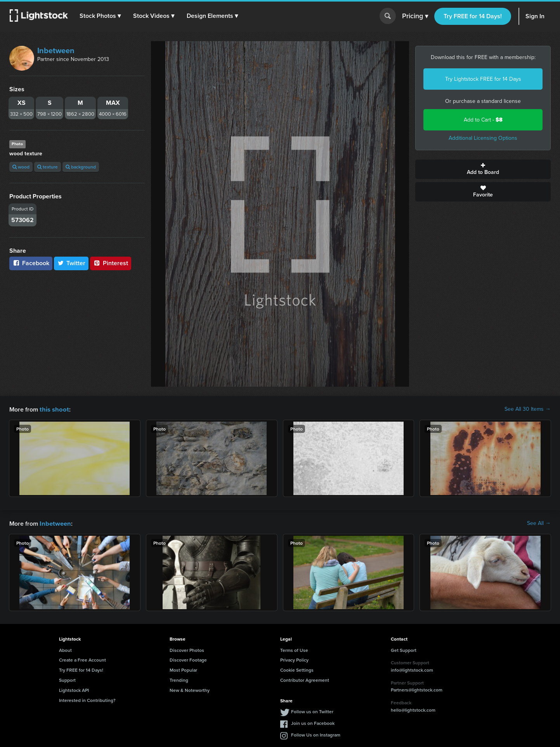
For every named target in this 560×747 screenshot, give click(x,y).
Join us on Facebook (313, 722)
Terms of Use (294, 649)
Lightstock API (74, 689)
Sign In (535, 16)
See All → (539, 523)
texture (48, 167)
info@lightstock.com (412, 669)
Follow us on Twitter (312, 711)
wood (21, 167)
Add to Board (483, 169)
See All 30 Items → (528, 409)
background (81, 167)
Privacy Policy (294, 659)
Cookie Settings (297, 669)
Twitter (71, 263)
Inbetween (56, 50)
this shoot (53, 409)
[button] (101, 16)
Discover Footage (188, 659)
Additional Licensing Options (483, 138)
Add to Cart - (483, 120)
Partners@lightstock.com (417, 689)
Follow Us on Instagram (316, 734)
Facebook (31, 263)
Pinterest (111, 263)
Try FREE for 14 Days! (473, 16)
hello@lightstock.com (413, 709)
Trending (179, 679)
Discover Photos (187, 649)
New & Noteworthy (190, 689)
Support (67, 679)
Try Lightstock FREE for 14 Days (483, 79)
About (65, 649)
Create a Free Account (82, 659)
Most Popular (183, 669)
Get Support (404, 649)
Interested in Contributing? (87, 699)
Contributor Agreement (305, 679)
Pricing (415, 16)
